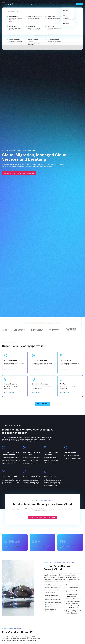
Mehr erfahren (9, 369)
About (63, 4)
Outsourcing (44, 4)
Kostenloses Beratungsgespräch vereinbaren (19, 173)
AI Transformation (54, 4)
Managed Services (33, 4)
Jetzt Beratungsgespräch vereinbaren (42, 520)
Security (18, 4)
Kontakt (79, 4)
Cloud (24, 4)
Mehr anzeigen (42, 404)
